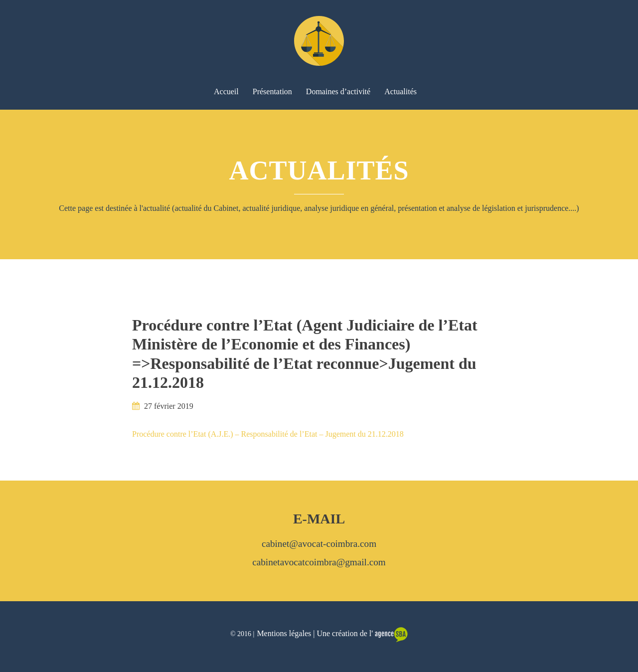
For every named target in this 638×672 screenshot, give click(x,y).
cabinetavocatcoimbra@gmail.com (319, 562)
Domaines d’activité (338, 91)
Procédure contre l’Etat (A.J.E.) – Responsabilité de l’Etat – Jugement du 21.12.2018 (268, 434)
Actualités (400, 91)
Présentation (272, 91)
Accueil (226, 91)
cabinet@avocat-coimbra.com (319, 544)
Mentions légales (284, 633)
